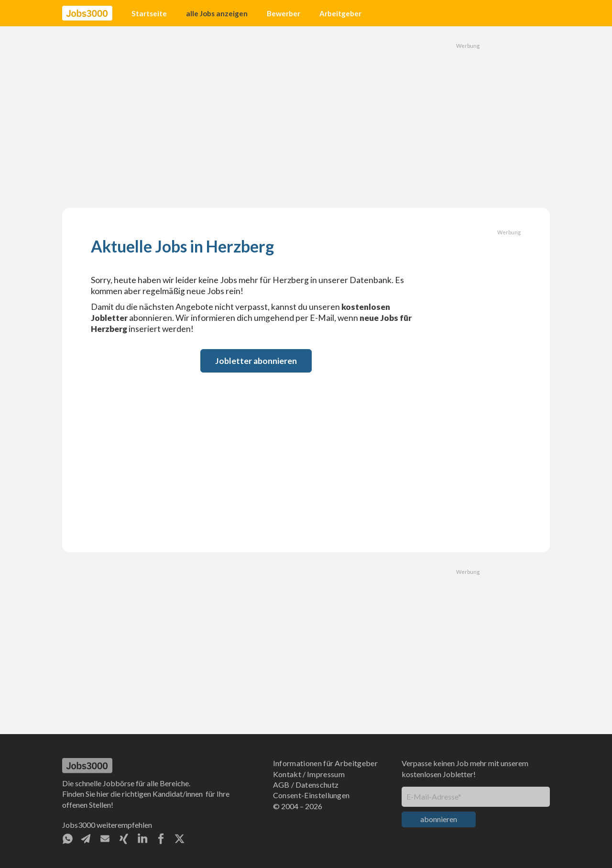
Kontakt (287, 774)
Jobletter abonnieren (256, 361)
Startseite (149, 13)
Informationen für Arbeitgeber (325, 763)
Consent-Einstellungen (311, 795)
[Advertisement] (306, 117)
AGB (281, 785)
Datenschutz (317, 785)
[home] (87, 13)
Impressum (326, 774)
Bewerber (284, 13)
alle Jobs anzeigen (217, 13)
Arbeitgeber (340, 13)
